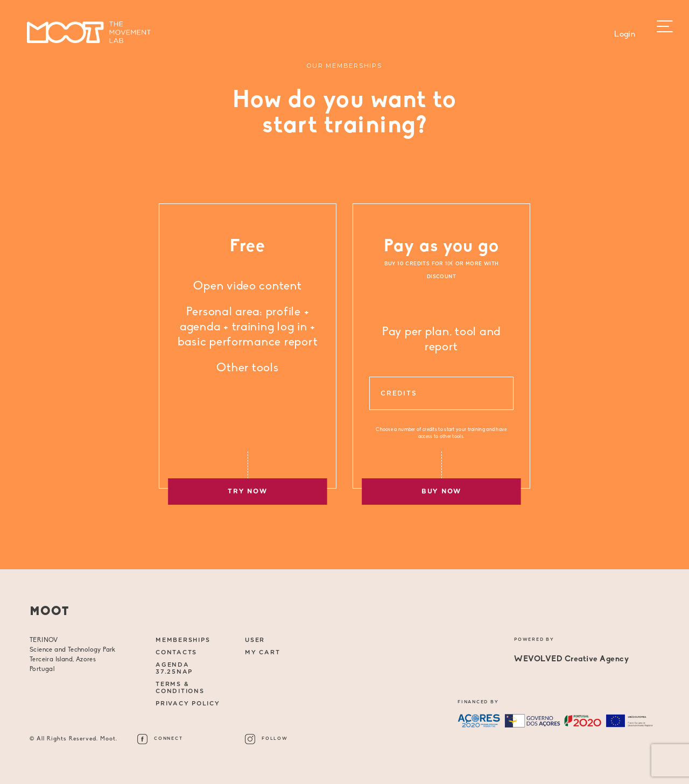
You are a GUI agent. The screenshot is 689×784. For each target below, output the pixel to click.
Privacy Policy (188, 704)
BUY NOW (441, 491)
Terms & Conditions (180, 688)
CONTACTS (176, 652)
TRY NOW (247, 491)
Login (625, 35)
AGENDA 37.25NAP (174, 668)
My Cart (262, 652)
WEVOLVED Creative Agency (571, 659)
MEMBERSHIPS (183, 640)
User (255, 640)
